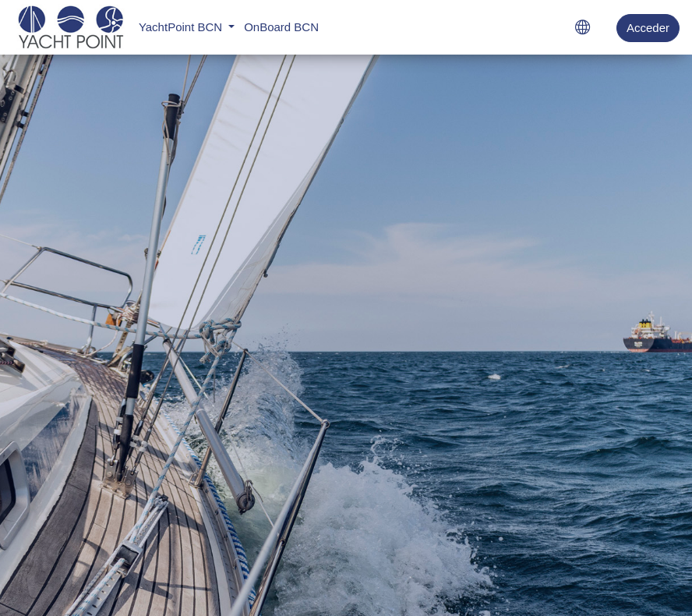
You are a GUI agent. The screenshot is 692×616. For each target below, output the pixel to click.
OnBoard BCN (281, 27)
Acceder (648, 28)
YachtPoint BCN (182, 27)
